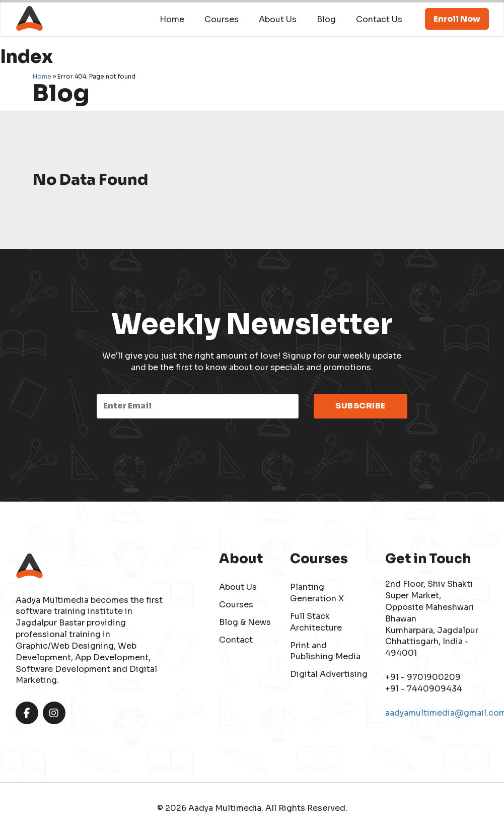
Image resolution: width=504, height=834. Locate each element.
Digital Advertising (329, 674)
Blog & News (245, 622)
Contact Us (379, 19)
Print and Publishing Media (325, 651)
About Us (278, 19)
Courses (222, 19)
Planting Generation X (317, 593)
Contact (236, 640)
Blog (326, 19)
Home (172, 19)
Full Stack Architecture (316, 622)
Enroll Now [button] (457, 19)
